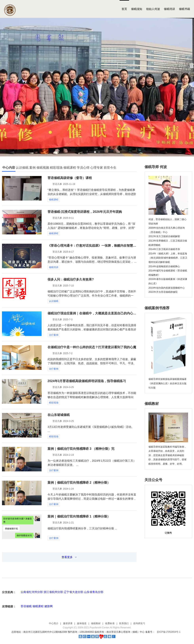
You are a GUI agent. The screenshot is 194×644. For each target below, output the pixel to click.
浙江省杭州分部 (53, 592)
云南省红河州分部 (32, 592)
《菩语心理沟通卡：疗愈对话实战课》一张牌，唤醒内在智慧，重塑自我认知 (92, 246)
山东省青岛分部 (94, 592)
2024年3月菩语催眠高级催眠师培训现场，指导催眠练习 (87, 381)
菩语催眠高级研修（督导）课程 (70, 178)
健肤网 (48, 606)
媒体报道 (82, 623)
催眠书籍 (184, 9)
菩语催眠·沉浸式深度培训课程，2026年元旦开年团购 (85, 212)
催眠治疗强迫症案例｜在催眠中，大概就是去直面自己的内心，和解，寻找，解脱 (92, 313)
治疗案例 (54, 335)
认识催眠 (54, 301)
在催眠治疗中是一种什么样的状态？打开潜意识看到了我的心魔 (92, 347)
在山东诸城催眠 (59, 415)
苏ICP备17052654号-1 (169, 632)
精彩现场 (54, 403)
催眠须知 (137, 9)
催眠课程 (54, 200)
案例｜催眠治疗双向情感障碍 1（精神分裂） (79, 516)
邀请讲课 (68, 623)
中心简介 (54, 623)
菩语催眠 (26, 606)
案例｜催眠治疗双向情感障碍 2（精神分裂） (79, 483)
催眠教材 (96, 623)
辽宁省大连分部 (73, 592)
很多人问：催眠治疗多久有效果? (71, 279)
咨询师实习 (139, 623)
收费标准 (110, 623)
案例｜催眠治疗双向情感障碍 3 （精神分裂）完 (81, 449)
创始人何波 (153, 9)
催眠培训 (169, 9)
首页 (124, 9)
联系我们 (124, 623)
